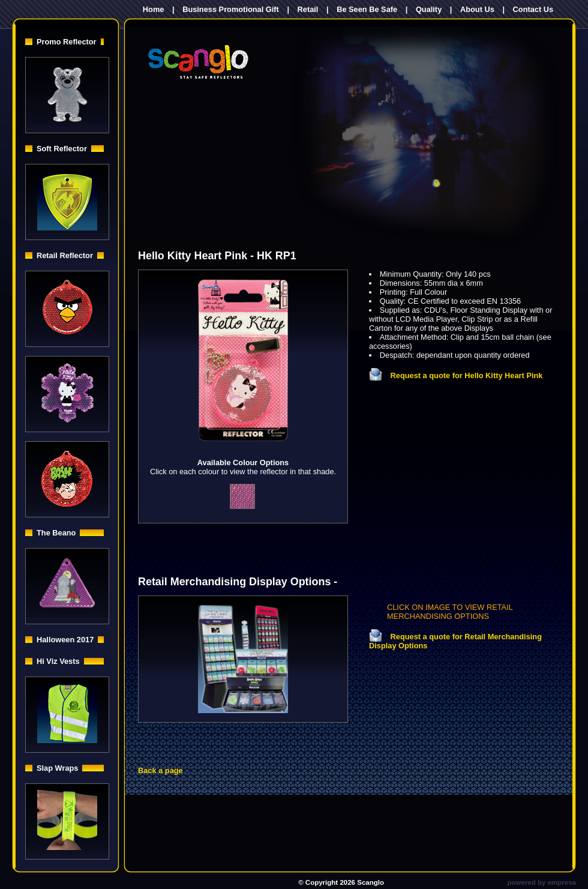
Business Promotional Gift (231, 9)
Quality (429, 9)
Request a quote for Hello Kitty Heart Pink (456, 375)
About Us (477, 9)
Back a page (160, 770)
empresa (562, 882)
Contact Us (533, 9)
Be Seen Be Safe (367, 9)
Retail (308, 9)
